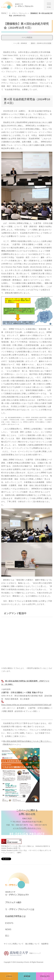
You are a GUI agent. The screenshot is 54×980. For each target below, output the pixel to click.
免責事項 (45, 944)
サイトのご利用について (14, 944)
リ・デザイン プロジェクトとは (20, 909)
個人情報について (32, 944)
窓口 (7, 936)
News (8, 929)
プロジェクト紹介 (13, 902)
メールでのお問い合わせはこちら (27, 828)
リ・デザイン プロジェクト (18, 13)
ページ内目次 (27, 37)
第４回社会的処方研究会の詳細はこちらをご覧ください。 (28, 741)
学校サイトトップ (22, 953)
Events (9, 923)
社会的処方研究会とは (15, 916)
